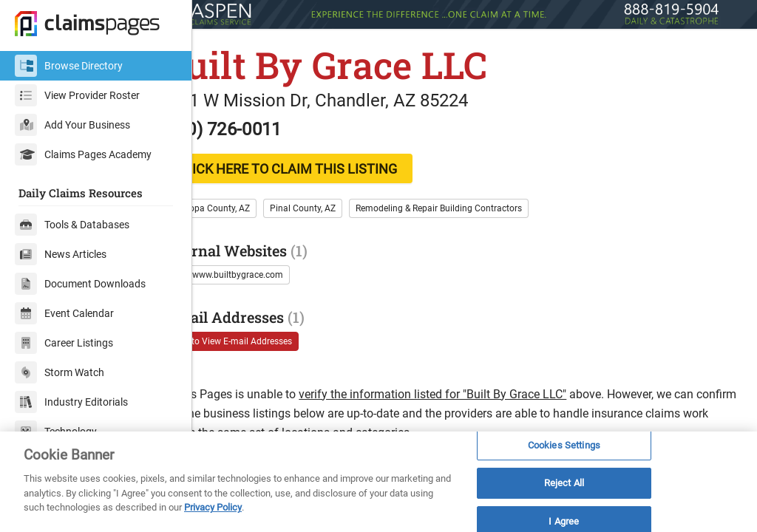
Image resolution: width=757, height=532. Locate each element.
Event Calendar (64, 313)
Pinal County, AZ (353, 205)
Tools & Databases (72, 225)
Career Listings (64, 343)
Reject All (564, 483)
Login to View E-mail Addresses (280, 338)
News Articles (61, 254)
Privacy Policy (213, 507)
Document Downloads (80, 284)
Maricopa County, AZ (259, 205)
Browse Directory (69, 66)
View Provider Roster (77, 95)
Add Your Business (72, 125)
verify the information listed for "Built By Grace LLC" (483, 391)
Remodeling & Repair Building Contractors (489, 205)
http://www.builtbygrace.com (275, 272)
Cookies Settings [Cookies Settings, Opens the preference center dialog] (564, 445)
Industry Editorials (71, 402)
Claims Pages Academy (83, 154)
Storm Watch (60, 372)
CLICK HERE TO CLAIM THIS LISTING (337, 166)
